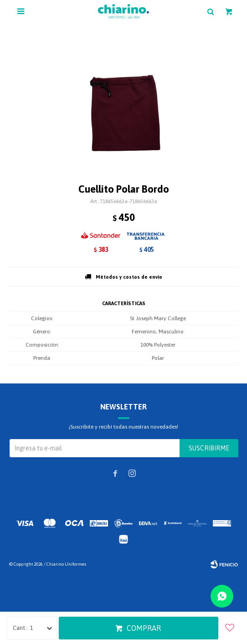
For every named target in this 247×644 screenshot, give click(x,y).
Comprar (144, 628)
